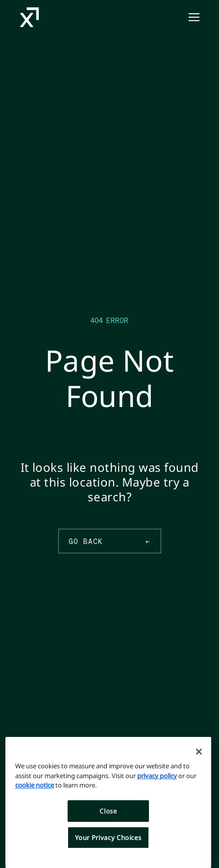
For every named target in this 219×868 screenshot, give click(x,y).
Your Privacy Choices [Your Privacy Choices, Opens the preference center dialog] (108, 838)
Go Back (110, 541)
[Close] (199, 752)
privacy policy (157, 776)
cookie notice (35, 785)
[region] (108, 802)
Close (108, 811)
